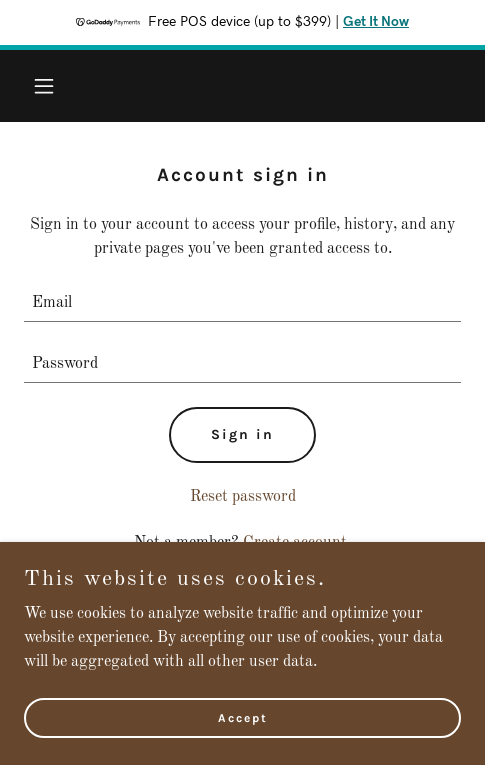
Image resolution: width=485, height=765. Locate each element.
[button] (57, 86)
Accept (243, 717)
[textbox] (242, 303)
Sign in (242, 434)
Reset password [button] (243, 497)
